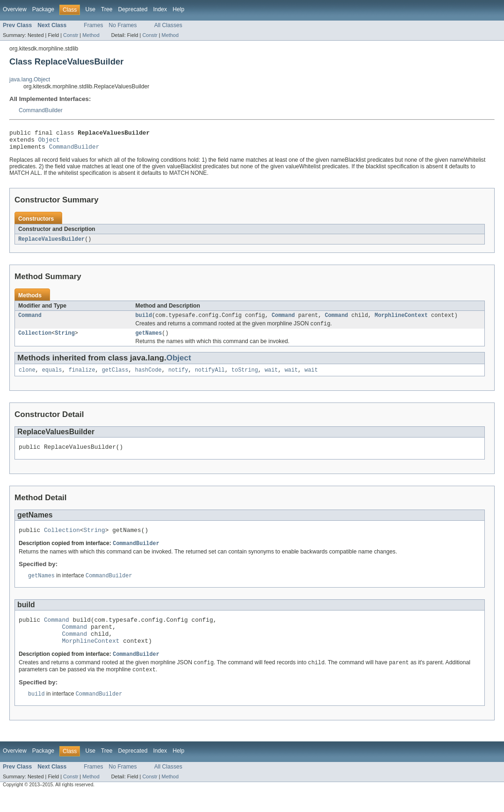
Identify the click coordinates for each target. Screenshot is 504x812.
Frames (93, 25)
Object (49, 142)
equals (52, 378)
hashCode (148, 378)
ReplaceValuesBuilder (51, 244)
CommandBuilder (41, 110)
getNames (149, 340)
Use (90, 9)
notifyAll (210, 378)
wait (271, 378)
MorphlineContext (401, 321)
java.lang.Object (30, 79)
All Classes (168, 25)
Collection (35, 340)
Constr (71, 35)
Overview (15, 9)
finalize (82, 378)
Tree (107, 9)
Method (91, 35)
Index (160, 9)
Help (178, 9)
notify (178, 378)
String (65, 340)
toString (245, 378)
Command (30, 321)
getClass (115, 378)
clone (27, 378)
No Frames (123, 25)
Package (43, 9)
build (144, 321)
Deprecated (133, 9)
